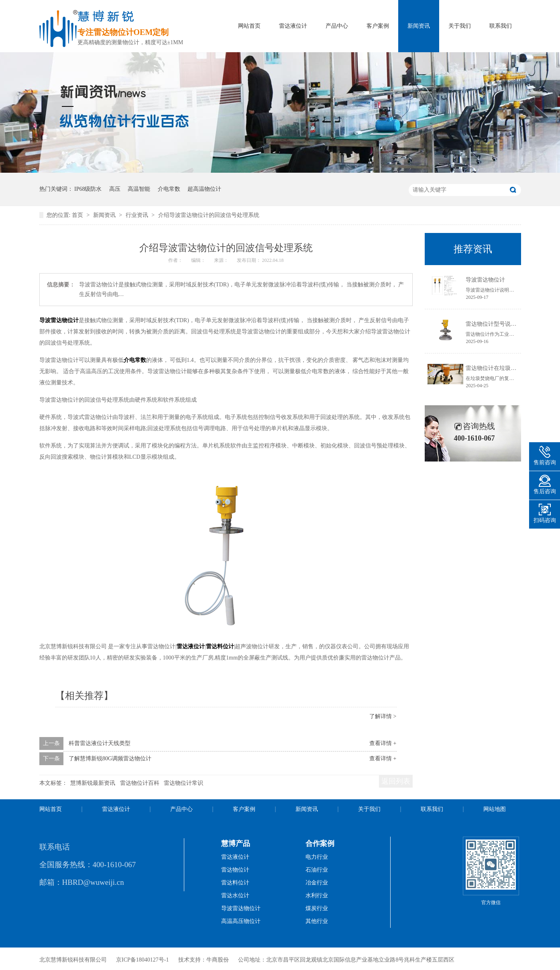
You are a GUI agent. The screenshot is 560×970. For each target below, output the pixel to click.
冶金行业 (317, 883)
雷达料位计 (220, 646)
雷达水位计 (235, 895)
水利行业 (317, 895)
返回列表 (396, 781)
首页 (78, 215)
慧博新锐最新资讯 (93, 783)
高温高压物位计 (241, 921)
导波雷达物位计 (485, 280)
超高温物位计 (204, 189)
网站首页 (249, 26)
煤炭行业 (317, 908)
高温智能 (139, 189)
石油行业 (317, 870)
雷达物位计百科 (140, 783)
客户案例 (378, 26)
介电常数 (169, 189)
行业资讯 (138, 215)
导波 (45, 320)
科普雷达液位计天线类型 (100, 743)
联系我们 (501, 26)
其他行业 (317, 921)
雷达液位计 (293, 26)
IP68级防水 (88, 189)
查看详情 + (383, 743)
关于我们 (460, 26)
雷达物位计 (65, 320)
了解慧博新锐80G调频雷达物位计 (110, 759)
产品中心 (337, 26)
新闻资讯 (419, 26)
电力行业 (317, 857)
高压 (115, 189)
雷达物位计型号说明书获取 (499, 324)
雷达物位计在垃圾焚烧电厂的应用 (508, 368)
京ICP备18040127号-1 (142, 960)
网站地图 (495, 809)
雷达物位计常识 (183, 783)
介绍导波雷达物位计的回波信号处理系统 (209, 215)
